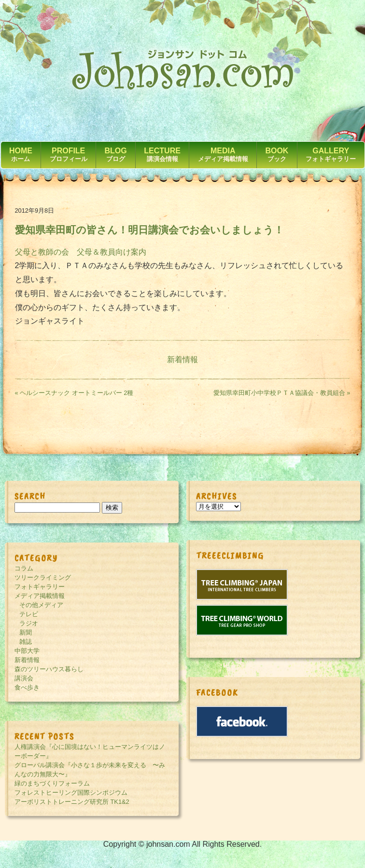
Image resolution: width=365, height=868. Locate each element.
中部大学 (27, 651)
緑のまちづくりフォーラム (52, 783)
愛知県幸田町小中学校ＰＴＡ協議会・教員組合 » (282, 393)
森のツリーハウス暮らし (49, 669)
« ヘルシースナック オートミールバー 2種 (74, 393)
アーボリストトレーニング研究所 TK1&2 (72, 802)
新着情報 (182, 359)
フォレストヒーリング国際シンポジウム (71, 793)
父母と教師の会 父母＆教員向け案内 (81, 252)
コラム (24, 568)
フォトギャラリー (40, 587)
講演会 (24, 678)
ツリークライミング (43, 577)
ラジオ (29, 623)
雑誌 (26, 642)
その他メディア (41, 605)
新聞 (26, 632)
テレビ (29, 614)
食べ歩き (27, 687)
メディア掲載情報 (40, 596)
